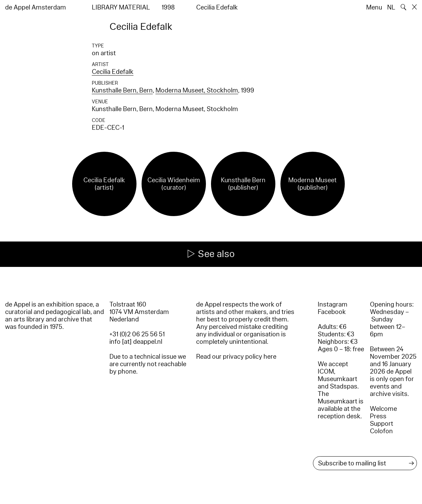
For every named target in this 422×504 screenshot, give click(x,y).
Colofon (381, 431)
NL (391, 7)
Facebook (332, 312)
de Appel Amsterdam (36, 7)
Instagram (333, 304)
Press (378, 416)
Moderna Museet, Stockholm (197, 90)
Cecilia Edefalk (113, 72)
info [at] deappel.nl (136, 342)
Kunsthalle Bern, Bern (122, 90)
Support (382, 424)
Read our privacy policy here (236, 357)
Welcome (383, 409)
